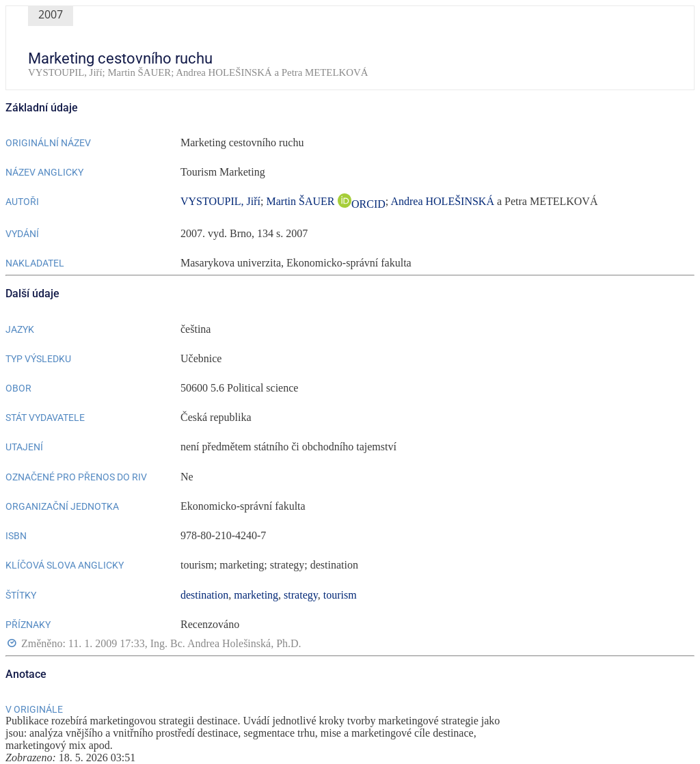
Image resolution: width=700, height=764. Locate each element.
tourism (340, 595)
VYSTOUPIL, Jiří (220, 201)
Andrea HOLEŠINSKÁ (442, 201)
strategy (301, 595)
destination (204, 595)
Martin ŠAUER (302, 201)
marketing (256, 595)
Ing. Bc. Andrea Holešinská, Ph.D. (226, 643)
